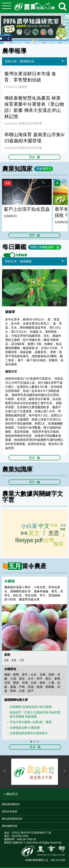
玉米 (24, 533)
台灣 (49, 541)
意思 (53, 534)
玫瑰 (63, 526)
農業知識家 (17, 169)
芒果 (59, 544)
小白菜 (29, 526)
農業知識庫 (17, 470)
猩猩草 (10, 312)
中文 (44, 527)
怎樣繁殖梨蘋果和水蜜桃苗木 (29, 734)
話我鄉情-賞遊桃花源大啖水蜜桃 (31, 707)
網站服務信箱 (10, 826)
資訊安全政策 (10, 812)
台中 (63, 530)
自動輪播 (15, 255)
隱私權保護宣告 (11, 805)
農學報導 (14, 51)
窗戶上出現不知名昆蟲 (27, 209)
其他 (8, 183)
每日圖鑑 (14, 247)
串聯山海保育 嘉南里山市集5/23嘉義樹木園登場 (34, 138)
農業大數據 (17, 494)
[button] (10, 795)
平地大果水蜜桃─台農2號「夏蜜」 (32, 723)
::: (68, 46)
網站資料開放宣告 (12, 819)
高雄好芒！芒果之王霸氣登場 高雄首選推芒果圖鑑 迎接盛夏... (35, 715)
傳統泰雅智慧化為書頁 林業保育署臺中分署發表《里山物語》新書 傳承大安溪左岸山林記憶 (34, 107)
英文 (34, 534)
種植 (63, 537)
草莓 (54, 526)
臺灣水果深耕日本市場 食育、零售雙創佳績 (30, 77)
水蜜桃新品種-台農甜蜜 (25, 728)
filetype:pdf (29, 540)
